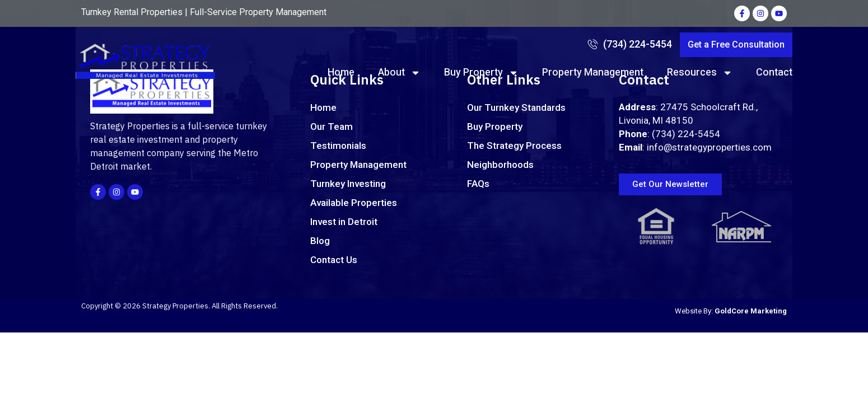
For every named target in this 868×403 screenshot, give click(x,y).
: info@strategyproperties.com (695, 147)
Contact (774, 72)
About (399, 73)
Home (341, 72)
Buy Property (481, 73)
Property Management (593, 72)
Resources (700, 73)
